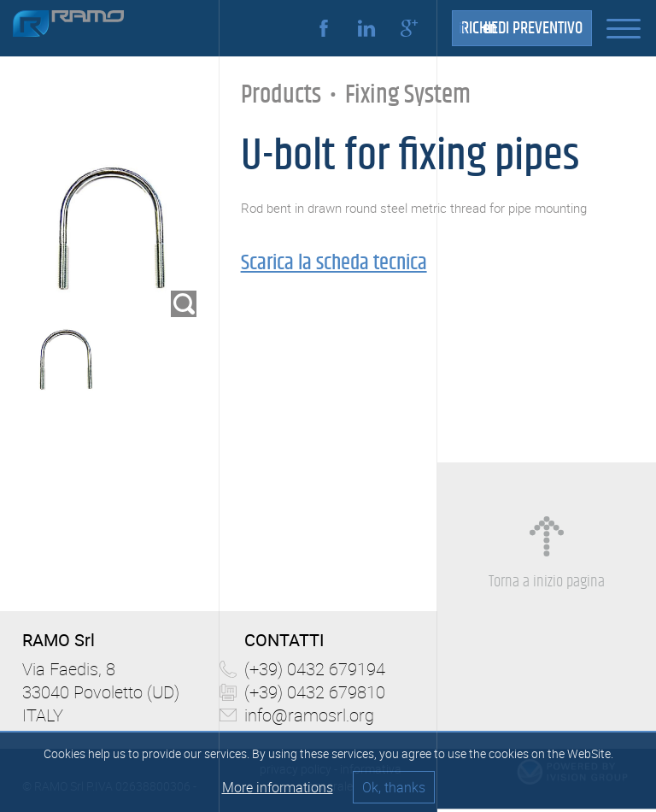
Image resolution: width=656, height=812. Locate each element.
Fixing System (408, 95)
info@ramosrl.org (309, 715)
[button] (631, 28)
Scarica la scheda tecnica (334, 263)
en (490, 29)
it (463, 29)
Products (281, 95)
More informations (278, 787)
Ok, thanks (394, 787)
